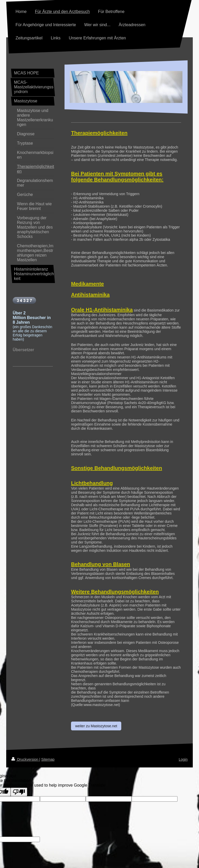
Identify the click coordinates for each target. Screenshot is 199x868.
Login (183, 759)
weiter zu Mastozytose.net (96, 726)
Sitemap (48, 759)
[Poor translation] (19, 792)
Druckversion (25, 759)
